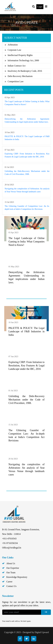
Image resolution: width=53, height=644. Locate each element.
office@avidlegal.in (12, 548)
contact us (11, 586)
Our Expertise (13, 568)
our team (11, 572)
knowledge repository (17, 577)
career (9, 582)
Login (40, 7)
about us (11, 563)
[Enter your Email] (22, 612)
